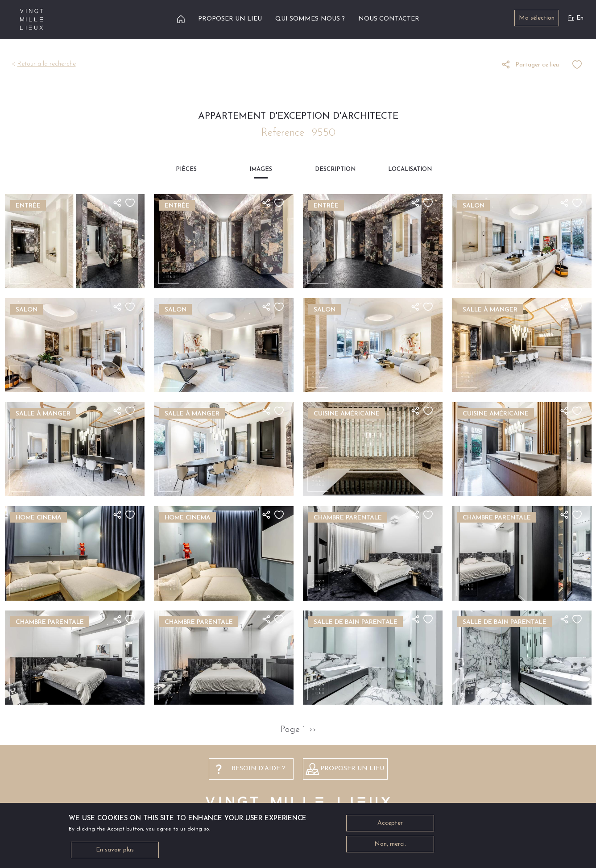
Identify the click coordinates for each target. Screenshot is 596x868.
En (580, 18)
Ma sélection (537, 18)
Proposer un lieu (230, 19)
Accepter (390, 825)
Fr (571, 18)
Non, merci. (390, 846)
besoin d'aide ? (258, 769)
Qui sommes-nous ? (310, 19)
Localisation (410, 169)
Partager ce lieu (537, 65)
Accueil (181, 19)
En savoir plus (115, 852)
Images (261, 169)
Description (335, 169)
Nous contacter (389, 19)
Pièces (186, 169)
